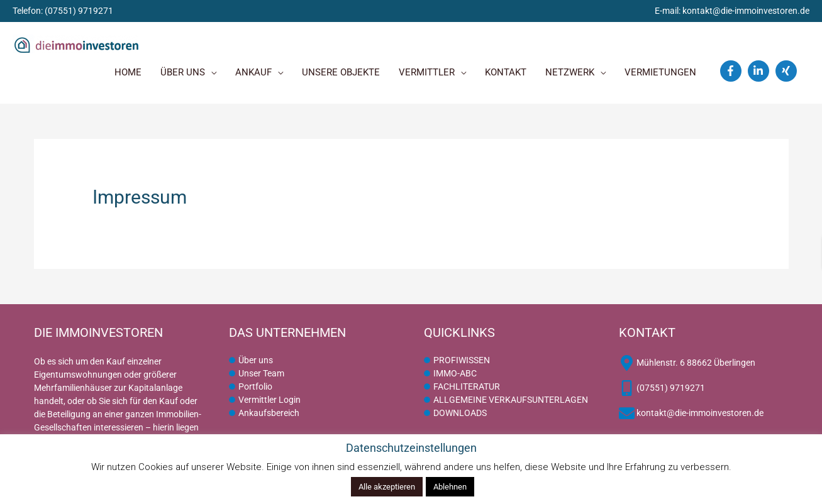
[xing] (788, 71)
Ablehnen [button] (450, 487)
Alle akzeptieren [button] (387, 487)
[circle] (251, 360)
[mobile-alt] (662, 388)
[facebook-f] (733, 71)
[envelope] (691, 413)
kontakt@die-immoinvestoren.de (746, 11)
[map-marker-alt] (687, 363)
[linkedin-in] (760, 71)
